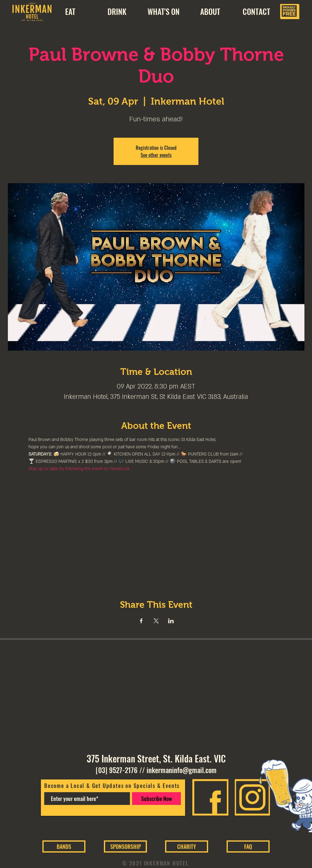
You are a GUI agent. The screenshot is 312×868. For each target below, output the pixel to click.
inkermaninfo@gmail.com (182, 770)
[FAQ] (248, 846)
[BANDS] (64, 846)
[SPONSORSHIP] (125, 846)
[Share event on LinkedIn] (171, 621)
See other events (156, 155)
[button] (210, 12)
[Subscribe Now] (156, 799)
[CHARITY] (187, 846)
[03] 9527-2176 (117, 770)
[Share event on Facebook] (141, 621)
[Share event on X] (156, 621)
